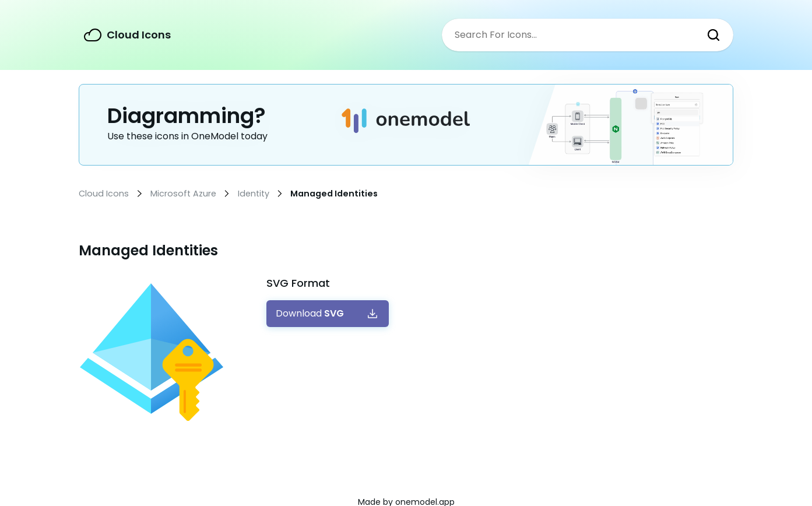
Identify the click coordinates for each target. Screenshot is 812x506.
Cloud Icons (139, 35)
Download (310, 314)
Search (713, 35)
